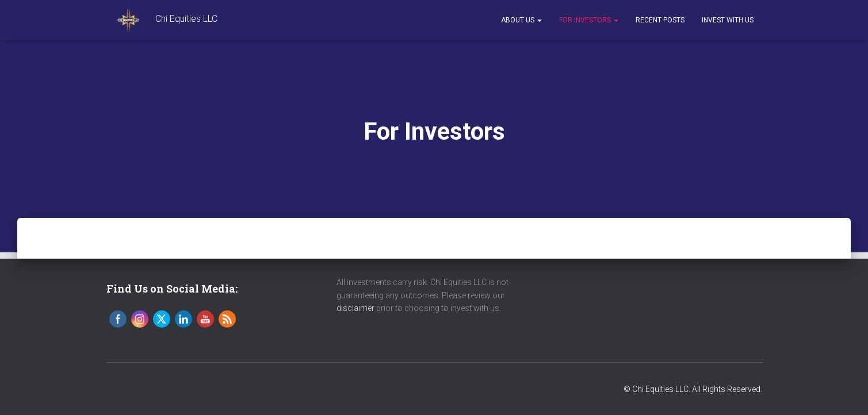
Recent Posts (660, 20)
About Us (521, 20)
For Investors (589, 20)
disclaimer (355, 308)
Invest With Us (728, 20)
